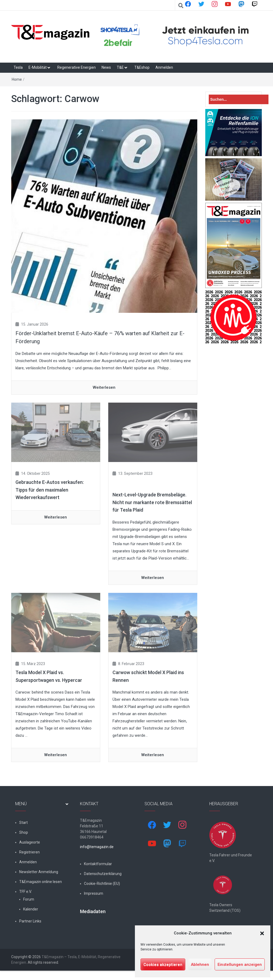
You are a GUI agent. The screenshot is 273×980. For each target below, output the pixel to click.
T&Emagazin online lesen (41, 882)
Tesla (18, 67)
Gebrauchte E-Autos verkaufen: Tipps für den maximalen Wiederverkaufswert (50, 490)
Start (23, 823)
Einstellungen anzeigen (240, 965)
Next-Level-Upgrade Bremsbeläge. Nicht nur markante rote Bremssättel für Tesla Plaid (152, 502)
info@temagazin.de (97, 847)
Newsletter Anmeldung (39, 872)
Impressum (94, 893)
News (106, 67)
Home (17, 79)
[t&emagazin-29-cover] (234, 245)
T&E (120, 67)
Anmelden (164, 67)
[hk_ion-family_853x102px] (234, 132)
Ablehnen (200, 965)
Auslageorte (30, 842)
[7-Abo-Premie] (234, 179)
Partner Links (30, 921)
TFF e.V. (25, 892)
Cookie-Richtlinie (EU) (102, 884)
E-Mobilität (38, 67)
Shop (24, 832)
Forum (29, 899)
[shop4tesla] (180, 35)
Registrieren (29, 852)
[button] (262, 933)
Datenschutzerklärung (103, 874)
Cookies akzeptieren (163, 965)
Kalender (31, 909)
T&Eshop (142, 67)
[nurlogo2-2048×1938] (234, 317)
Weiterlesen (104, 387)
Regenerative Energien (77, 67)
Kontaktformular (98, 864)
